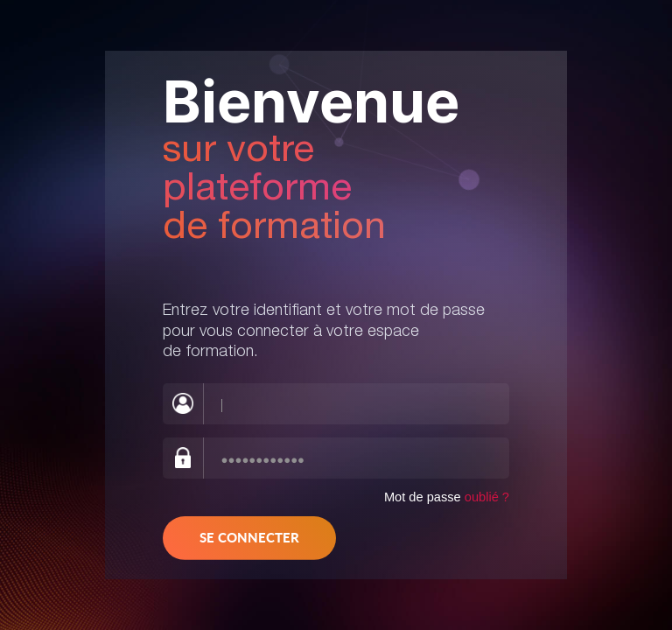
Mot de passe (447, 497)
